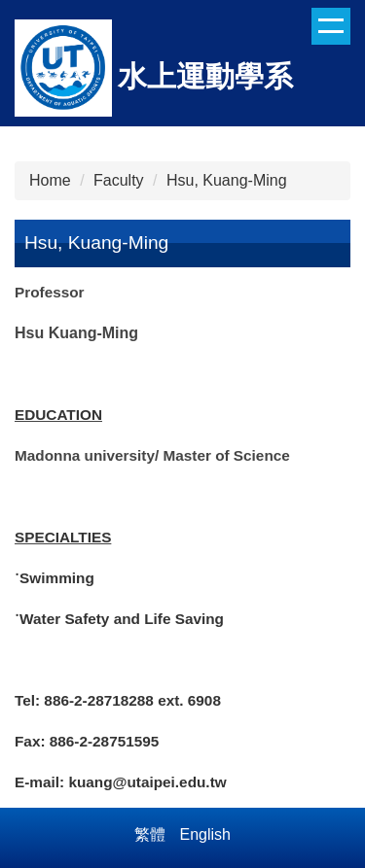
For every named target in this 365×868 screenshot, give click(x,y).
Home (50, 180)
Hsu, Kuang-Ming (227, 180)
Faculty (119, 180)
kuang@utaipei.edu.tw (147, 782)
